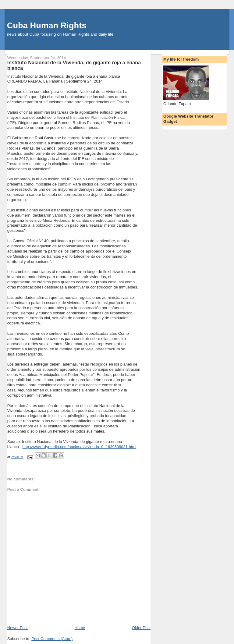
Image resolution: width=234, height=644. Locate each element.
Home (80, 628)
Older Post (141, 628)
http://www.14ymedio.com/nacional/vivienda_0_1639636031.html (80, 447)
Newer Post (18, 628)
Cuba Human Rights (47, 25)
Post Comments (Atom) (52, 639)
